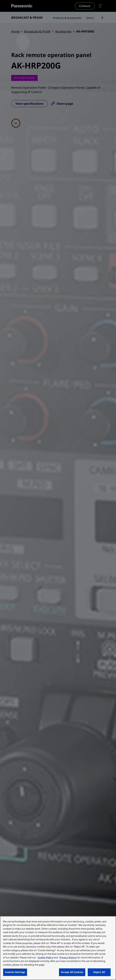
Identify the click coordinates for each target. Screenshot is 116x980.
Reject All (99, 972)
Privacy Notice (68, 957)
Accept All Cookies (72, 972)
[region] (58, 948)
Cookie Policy (45, 957)
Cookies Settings (15, 972)
